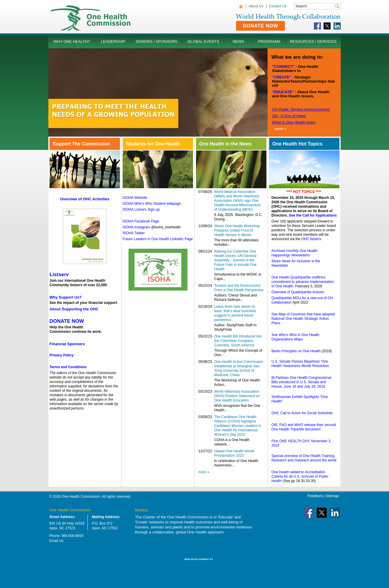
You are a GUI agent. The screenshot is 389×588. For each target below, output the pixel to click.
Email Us (56, 541)
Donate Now (261, 26)
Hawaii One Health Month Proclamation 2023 (234, 453)
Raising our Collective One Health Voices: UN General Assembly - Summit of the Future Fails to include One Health (235, 260)
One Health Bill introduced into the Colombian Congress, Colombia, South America (238, 341)
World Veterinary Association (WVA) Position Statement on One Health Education (237, 396)
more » (280, 129)
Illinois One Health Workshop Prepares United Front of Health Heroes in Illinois (237, 230)
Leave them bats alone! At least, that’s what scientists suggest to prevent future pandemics (235, 313)
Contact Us (278, 6)
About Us (256, 6)
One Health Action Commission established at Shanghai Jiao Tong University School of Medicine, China (239, 368)
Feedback (315, 496)
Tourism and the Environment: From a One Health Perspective (239, 288)
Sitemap (332, 496)
